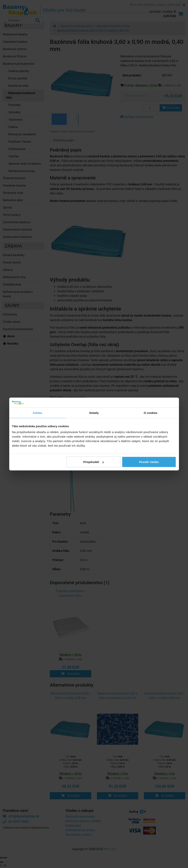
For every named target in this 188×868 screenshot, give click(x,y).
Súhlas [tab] (38, 413)
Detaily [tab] (94, 413)
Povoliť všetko (149, 462)
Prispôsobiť (94, 462)
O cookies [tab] (151, 413)
